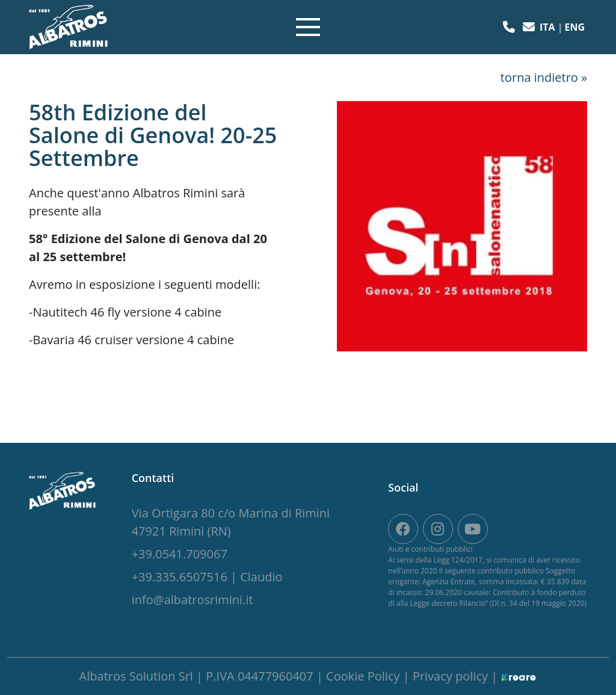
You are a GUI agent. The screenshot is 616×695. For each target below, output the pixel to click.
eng (574, 27)
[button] (510, 27)
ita (549, 27)
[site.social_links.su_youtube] (473, 529)
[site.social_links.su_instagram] (438, 529)
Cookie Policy (365, 676)
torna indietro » (544, 77)
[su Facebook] (403, 529)
